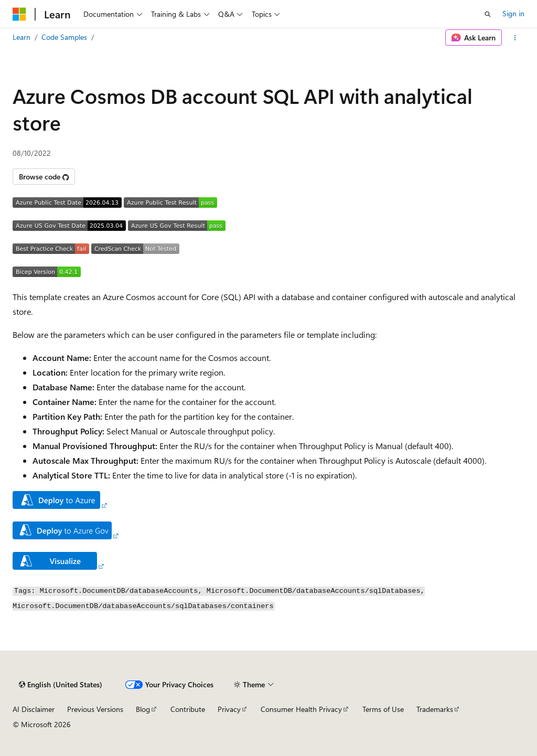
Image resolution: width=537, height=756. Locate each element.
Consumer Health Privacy (301, 709)
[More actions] (515, 38)
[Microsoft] (19, 14)
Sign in (513, 13)
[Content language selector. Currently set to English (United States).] (61, 685)
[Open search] (488, 14)
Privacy (229, 709)
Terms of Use (383, 709)
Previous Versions (95, 709)
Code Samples (64, 37)
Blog (143, 709)
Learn (22, 37)
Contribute (188, 709)
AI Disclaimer (34, 709)
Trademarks (435, 709)
